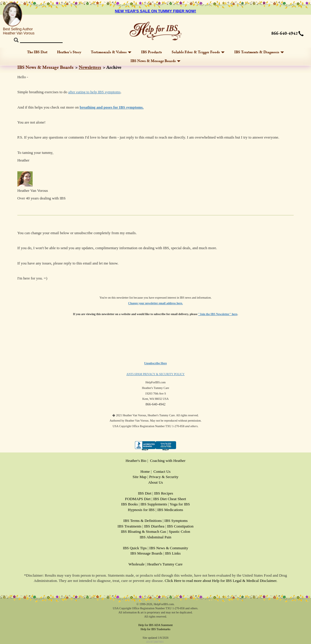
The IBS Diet (37, 52)
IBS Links (173, 553)
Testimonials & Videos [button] (111, 52)
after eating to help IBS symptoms (94, 92)
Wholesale (137, 564)
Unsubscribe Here (156, 363)
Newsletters (90, 68)
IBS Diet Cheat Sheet (170, 499)
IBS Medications (170, 510)
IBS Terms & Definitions (143, 521)
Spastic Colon (179, 531)
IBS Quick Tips (135, 548)
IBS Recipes (164, 493)
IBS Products (152, 52)
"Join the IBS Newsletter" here (218, 314)
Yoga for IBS (180, 504)
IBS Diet (145, 493)
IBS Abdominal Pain (155, 537)
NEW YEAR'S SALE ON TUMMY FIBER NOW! (155, 11)
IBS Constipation (180, 526)
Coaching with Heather (168, 461)
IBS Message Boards (146, 553)
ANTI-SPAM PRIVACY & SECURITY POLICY (155, 374)
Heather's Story (69, 52)
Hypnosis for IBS (141, 510)
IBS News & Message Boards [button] (155, 61)
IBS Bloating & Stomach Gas (143, 531)
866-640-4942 (285, 34)
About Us (155, 482)
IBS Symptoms (176, 521)
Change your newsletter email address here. (155, 303)
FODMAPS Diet (138, 499)
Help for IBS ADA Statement (155, 625)
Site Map (139, 477)
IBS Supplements (154, 504)
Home (145, 471)
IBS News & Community (169, 548)
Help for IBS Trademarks (155, 629)
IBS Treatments (129, 526)
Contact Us (162, 471)
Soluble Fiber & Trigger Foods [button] (198, 52)
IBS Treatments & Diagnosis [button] (259, 52)
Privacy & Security (164, 477)
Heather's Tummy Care (165, 564)
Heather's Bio (136, 461)
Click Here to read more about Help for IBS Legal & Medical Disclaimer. (221, 581)
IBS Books (129, 504)
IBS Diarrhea (154, 526)
